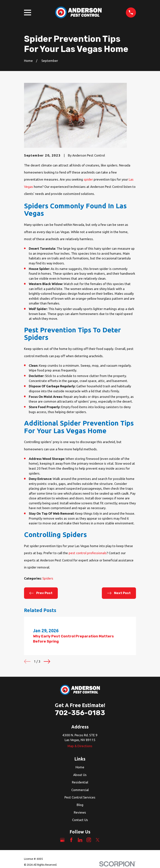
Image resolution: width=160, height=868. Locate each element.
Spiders (48, 578)
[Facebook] (71, 840)
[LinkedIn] (80, 840)
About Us (80, 775)
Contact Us (80, 820)
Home (80, 767)
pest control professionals (88, 553)
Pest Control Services (80, 797)
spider (88, 179)
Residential (80, 782)
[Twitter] (98, 840)
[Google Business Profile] (62, 840)
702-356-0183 (80, 713)
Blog (80, 805)
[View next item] (47, 661)
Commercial (80, 790)
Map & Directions (80, 746)
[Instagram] (89, 840)
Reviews (80, 812)
